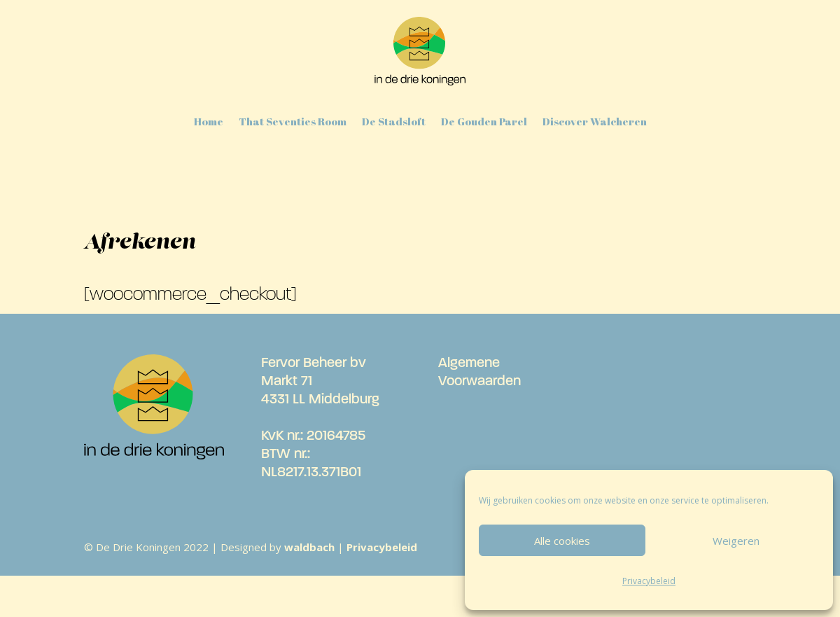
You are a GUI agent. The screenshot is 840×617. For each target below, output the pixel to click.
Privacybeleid (649, 581)
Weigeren (736, 541)
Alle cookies (562, 541)
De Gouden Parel (484, 121)
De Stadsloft (394, 121)
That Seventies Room (293, 121)
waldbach (309, 547)
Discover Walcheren (595, 121)
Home (209, 121)
